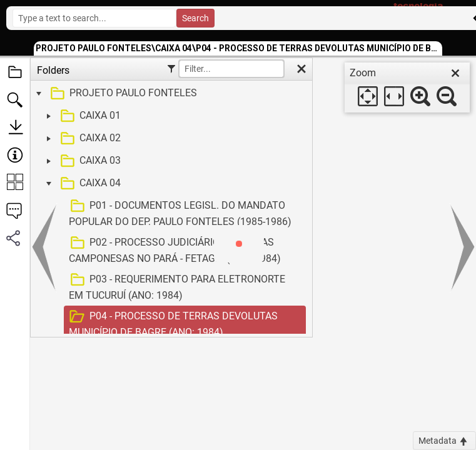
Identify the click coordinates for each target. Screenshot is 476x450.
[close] (455, 73)
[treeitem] (170, 94)
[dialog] (407, 87)
